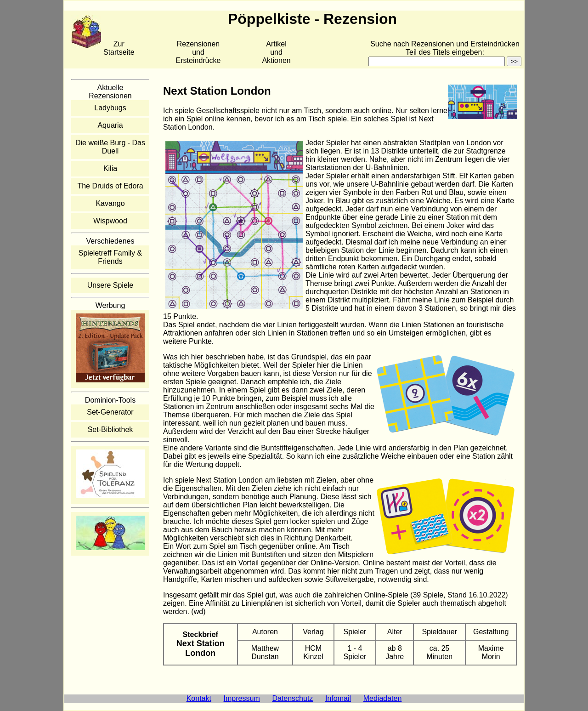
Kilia (110, 168)
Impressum (242, 698)
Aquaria (110, 125)
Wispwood (110, 221)
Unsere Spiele (110, 285)
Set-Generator (110, 412)
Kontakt (199, 698)
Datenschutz (292, 698)
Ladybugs (110, 108)
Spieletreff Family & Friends (110, 257)
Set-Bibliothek (110, 429)
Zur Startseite (119, 48)
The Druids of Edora (110, 186)
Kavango (110, 203)
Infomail (338, 698)
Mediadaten (383, 698)
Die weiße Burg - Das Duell (110, 147)
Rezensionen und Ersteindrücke (198, 52)
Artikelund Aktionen (276, 52)
